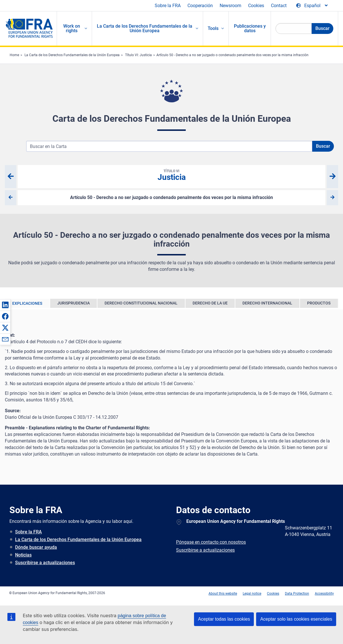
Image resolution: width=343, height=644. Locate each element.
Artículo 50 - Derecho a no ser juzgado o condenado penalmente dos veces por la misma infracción (232, 55)
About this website (223, 594)
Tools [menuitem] (213, 28)
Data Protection (297, 594)
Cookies (256, 6)
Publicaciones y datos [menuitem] (250, 28)
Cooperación (200, 6)
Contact (279, 6)
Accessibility (324, 594)
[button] (5, 305)
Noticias (23, 555)
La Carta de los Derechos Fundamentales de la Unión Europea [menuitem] (145, 28)
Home (14, 55)
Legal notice (252, 594)
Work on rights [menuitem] (72, 28)
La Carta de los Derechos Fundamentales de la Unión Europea (72, 55)
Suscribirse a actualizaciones (45, 563)
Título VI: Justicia (138, 55)
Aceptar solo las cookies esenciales (296, 619)
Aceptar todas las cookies (224, 619)
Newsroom (230, 6)
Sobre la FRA (168, 6)
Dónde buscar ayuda (36, 547)
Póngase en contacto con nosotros (211, 542)
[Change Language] (312, 6)
